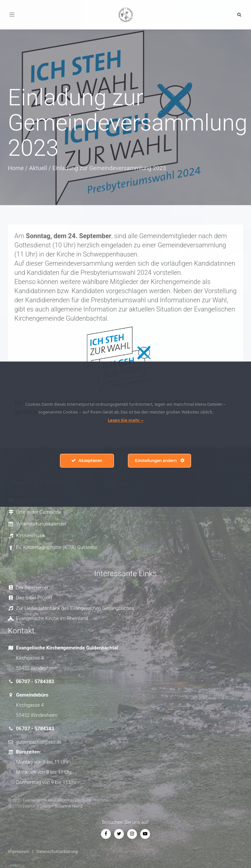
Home (16, 168)
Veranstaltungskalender (41, 524)
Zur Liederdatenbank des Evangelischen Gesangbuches (75, 608)
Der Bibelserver (32, 588)
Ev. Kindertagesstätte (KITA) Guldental (57, 547)
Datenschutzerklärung (57, 851)
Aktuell (38, 168)
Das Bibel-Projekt (34, 598)
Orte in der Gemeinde (39, 512)
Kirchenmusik (31, 536)
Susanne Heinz (69, 806)
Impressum (18, 851)
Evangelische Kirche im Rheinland (52, 618)
